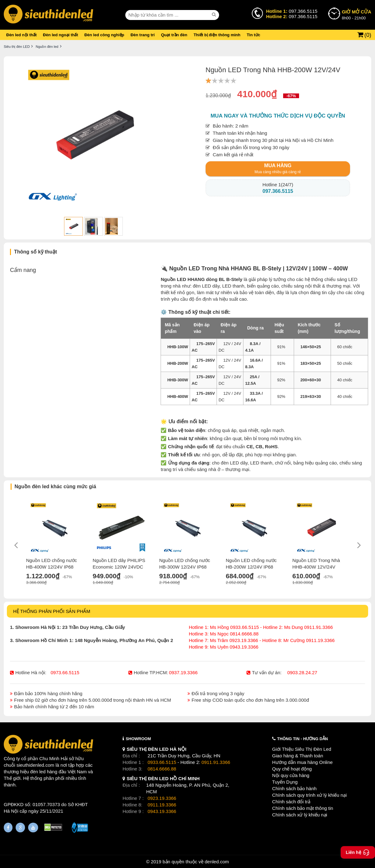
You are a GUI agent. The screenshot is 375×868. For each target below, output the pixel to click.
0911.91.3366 (216, 762)
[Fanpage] (8, 828)
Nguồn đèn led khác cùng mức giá (55, 487)
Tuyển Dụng (285, 782)
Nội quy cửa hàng (291, 775)
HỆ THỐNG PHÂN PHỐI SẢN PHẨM (52, 611)
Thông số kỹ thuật (35, 252)
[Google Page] (20, 828)
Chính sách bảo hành (294, 788)
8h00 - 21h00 (357, 14)
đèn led (38, 772)
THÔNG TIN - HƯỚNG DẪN (302, 739)
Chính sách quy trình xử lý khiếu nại (310, 795)
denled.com (217, 862)
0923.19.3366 (162, 798)
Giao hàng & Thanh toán (298, 756)
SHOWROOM (138, 739)
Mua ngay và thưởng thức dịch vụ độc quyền (278, 116)
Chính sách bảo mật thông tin (303, 808)
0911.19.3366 (162, 805)
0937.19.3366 (183, 672)
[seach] (215, 15)
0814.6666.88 (162, 769)
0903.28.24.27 (302, 672)
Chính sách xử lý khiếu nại (300, 815)
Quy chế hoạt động (292, 769)
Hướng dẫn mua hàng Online (302, 762)
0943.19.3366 (162, 811)
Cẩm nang (23, 270)
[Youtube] (33, 828)
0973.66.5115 (65, 672)
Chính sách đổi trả (291, 802)
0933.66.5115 (162, 762)
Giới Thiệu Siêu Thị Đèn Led (302, 749)
